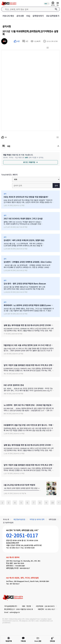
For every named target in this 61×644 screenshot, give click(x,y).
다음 (59, 503)
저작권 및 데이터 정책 (37, 519)
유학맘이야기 (38, 16)
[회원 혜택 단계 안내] (47, 4)
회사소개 (6, 519)
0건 (25, 41)
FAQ (28, 16)
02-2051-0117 (22, 535)
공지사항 (20, 16)
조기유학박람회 (8, 523)
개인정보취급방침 (19, 519)
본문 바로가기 (0, 0)
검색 (56, 186)
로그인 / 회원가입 (30, 162)
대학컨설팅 (53, 519)
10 (53, 503)
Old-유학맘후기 (53, 16)
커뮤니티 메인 (8, 16)
